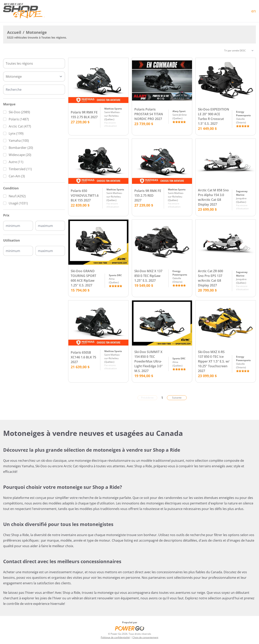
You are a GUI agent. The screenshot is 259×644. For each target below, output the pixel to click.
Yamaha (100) (19, 141)
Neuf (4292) (17, 196)
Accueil (14, 32)
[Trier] (239, 51)
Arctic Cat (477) (20, 126)
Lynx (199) (16, 133)
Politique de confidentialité (115, 637)
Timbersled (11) (20, 169)
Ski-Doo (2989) (19, 112)
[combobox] (34, 63)
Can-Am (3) (17, 176)
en (254, 11)
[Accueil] (24, 11)
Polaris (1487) (19, 119)
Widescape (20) (20, 155)
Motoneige (36, 32)
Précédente (147, 398)
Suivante (177, 398)
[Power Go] (130, 628)
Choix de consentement (145, 637)
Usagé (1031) (18, 203)
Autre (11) (16, 162)
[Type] (34, 76)
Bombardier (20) (21, 148)
